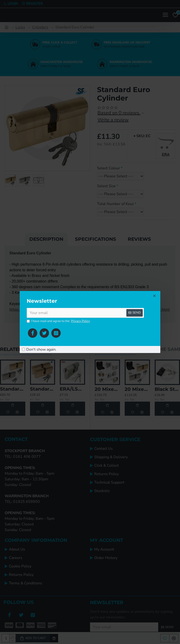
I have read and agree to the (59, 321)
